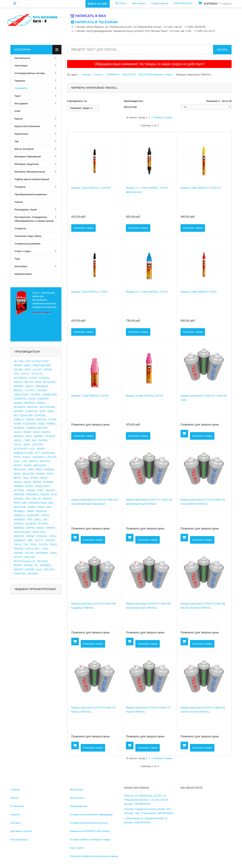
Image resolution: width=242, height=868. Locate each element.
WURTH (18, 565)
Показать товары (41, 313)
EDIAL (51, 411)
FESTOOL (41, 420)
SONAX (40, 528)
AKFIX (28, 370)
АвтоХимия (21, 66)
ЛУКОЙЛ (30, 570)
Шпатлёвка (21, 266)
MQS (26, 478)
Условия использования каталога (89, 823)
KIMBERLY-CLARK (23, 453)
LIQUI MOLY (39, 457)
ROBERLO (19, 515)
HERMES (39, 436)
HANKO (46, 432)
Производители (79, 806)
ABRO (27, 365)
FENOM (30, 420)
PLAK (54, 495)
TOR (25, 545)
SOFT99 (30, 528)
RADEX (32, 507)
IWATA (27, 445)
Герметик (20, 81)
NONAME (48, 482)
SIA (45, 520)
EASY (43, 411)
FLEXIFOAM (29, 424)
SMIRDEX (19, 528)
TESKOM (50, 540)
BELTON (29, 382)
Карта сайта (77, 848)
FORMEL (51, 424)
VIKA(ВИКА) (42, 553)
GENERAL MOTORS (37, 428)
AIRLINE (18, 370)
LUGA (17, 461)
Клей (17, 111)
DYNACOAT (32, 411)
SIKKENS (19, 524)
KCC (33, 449)
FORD (41, 424)
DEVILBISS (19, 407)
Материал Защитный (27, 164)
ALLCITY (37, 370)
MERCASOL (20, 470)
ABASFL (18, 365)
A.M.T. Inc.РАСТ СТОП (37, 361)
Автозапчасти (22, 58)
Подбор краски (160, 3)
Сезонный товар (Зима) (28, 236)
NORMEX (19, 486)
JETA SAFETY (21, 449)
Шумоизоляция (23, 274)
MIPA (31, 470)
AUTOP (33, 378)
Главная (86, 75)
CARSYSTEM (21, 395)
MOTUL (18, 478)
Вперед (158, 117)
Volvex (53, 553)
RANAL (41, 507)
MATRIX (18, 465)
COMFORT (43, 399)
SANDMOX (19, 520)
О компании (17, 806)
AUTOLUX (37, 374)
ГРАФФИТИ (21, 88)
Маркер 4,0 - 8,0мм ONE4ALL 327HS (147, 292)
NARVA (44, 478)
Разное (19, 202)
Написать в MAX (88, 16)
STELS (53, 536)
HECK (29, 436)
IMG (34, 440)
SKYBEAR (31, 524)
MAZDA (28, 465)
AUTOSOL (44, 378)
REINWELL (19, 511)
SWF (30, 540)
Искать (222, 50)
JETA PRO (38, 445)
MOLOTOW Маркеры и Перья (156, 75)
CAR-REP (42, 390)
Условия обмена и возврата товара (90, 840)
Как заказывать (19, 840)
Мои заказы (139, 3)
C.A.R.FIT (30, 390)
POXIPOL (19, 499)
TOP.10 (17, 545)
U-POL (45, 549)
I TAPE (27, 440)
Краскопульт (22, 134)
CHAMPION (20, 399)
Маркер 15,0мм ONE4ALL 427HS (90, 396)
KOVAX (26, 457)
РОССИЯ (49, 570)
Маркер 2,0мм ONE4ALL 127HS (89, 292)
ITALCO (18, 445)
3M (15, 361)
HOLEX (17, 440)
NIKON (27, 482)
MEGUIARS (40, 465)
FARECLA (19, 420)
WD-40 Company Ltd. (24, 561)
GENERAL (19, 428)
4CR (21, 361)
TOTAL (33, 545)
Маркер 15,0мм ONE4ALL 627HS (145, 396)
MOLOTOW (28, 474)
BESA (38, 382)
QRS (51, 503)
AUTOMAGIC (20, 378)
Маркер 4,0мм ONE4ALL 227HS (199, 292)
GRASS (27, 432)
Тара (17, 259)
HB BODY (19, 436)
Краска (19, 119)
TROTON (18, 549)
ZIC (36, 565)
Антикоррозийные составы (30, 73)
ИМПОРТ (18, 570)
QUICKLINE (20, 507)
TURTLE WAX (32, 549)
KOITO (17, 457)
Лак (17, 141)
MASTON (45, 461)
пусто (39, 570)
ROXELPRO (33, 515)
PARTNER (19, 495)
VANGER (18, 553)
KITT (37, 453)
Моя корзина (77, 798)
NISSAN (37, 482)
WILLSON (43, 561)
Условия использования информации (91, 815)
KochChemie (48, 453)
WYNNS (28, 565)
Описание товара (83, 228)
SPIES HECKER (22, 532)
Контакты (16, 823)
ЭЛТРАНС (33, 574)
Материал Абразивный (28, 157)
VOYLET (18, 557)
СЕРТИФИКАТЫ (183, 3)
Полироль (20, 187)
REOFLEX (42, 511)
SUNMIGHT (20, 540)
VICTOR (29, 553)
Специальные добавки (27, 244)
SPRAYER (19, 536)
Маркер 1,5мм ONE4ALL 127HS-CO (201, 188)
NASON (18, 482)
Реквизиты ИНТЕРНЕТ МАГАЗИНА (90, 831)
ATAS (16, 374)
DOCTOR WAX (47, 407)
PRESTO (47, 499)
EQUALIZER (26, 415)
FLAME (17, 424)
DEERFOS (30, 403)
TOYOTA (43, 545)
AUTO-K (25, 374)
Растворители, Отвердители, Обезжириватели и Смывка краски (34, 219)
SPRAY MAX (39, 532)
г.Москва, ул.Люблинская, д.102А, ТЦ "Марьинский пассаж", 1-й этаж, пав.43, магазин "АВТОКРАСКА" (146, 800)
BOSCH (30, 386)
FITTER (52, 420)
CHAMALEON (50, 395)
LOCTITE (52, 457)
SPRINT (30, 536)
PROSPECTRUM (38, 503)
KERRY (41, 449)
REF (49, 507)
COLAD (32, 399)
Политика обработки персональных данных (95, 856)
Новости (15, 815)
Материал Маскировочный (30, 172)
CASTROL (35, 395)
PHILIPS (45, 495)
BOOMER (19, 386)
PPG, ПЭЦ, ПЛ (33, 499)
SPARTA (51, 528)
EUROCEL (40, 415)
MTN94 (34, 478)
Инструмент (21, 103)
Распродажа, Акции (26, 210)
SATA (30, 520)
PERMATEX (32, 495)
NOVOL (29, 486)
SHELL (38, 520)
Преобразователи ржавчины (31, 194)
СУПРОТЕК (20, 574)
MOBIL (17, 474)
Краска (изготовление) (27, 126)
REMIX (31, 511)
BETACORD (50, 382)
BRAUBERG (42, 386)
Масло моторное (24, 149)
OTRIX (40, 490)
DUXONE (18, 411)
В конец (168, 117)
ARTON (48, 370)
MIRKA (39, 470)
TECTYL (39, 540)
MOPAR (41, 474)
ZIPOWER (45, 565)
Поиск (123, 3)
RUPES (45, 515)
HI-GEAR (50, 436)
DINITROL (33, 407)
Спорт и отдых (23, 251)
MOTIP (50, 474)
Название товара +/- (82, 108)
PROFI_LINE (20, 503)
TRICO (53, 545)
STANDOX (42, 536)
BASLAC (18, 382)
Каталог (99, 75)
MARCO (34, 461)
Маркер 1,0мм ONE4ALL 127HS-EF (91, 188)
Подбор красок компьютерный (32, 179)
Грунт (18, 96)
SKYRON (43, 524)
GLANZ (17, 432)
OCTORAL (19, 490)
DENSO (41, 403)
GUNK (36, 432)
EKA (16, 415)
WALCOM (29, 557)
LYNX (24, 461)
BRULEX (18, 390)
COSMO (18, 403)
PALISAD (50, 490)
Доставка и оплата (21, 831)
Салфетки (20, 228)
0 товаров (225, 4)
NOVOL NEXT (43, 486)
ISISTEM (43, 440)
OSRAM (31, 490)
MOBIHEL (50, 470)
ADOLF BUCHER (41, 365)
